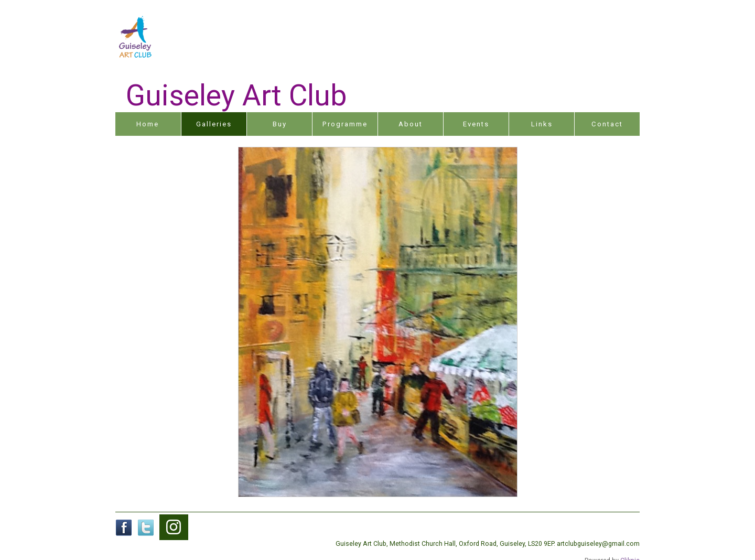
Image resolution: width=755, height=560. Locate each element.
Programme (345, 124)
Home (148, 124)
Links (542, 124)
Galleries (214, 124)
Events (476, 124)
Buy (280, 124)
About (411, 124)
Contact (607, 124)
